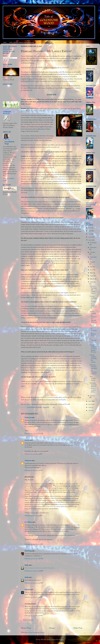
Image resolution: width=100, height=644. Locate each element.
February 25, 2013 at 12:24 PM (34, 434)
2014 (90, 237)
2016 (90, 231)
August (92, 262)
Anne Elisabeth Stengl (9, 143)
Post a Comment (28, 620)
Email (5, 56)
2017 (90, 228)
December (93, 243)
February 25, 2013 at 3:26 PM (33, 470)
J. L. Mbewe (28, 522)
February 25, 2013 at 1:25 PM (33, 454)
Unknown (28, 418)
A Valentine (93, 340)
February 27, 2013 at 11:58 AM (34, 559)
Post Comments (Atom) (37, 633)
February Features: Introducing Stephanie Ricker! (93, 369)
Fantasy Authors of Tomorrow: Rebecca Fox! (93, 330)
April (92, 276)
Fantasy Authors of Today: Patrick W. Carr (93, 349)
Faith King (28, 551)
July (92, 267)
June (92, 270)
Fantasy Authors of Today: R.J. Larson (93, 359)
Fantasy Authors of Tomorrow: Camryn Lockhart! (93, 303)
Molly (27, 565)
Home (5, 42)
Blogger (61, 640)
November (93, 248)
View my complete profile (9, 179)
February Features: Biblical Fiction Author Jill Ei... (93, 388)
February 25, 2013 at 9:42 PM (34, 516)
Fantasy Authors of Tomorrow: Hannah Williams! (93, 317)
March (92, 279)
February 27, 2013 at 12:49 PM (34, 571)
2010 (90, 407)
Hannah (27, 590)
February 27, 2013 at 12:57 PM (34, 583)
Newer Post (26, 628)
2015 (90, 234)
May (92, 273)
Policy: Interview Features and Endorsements (22, 42)
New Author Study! (93, 379)
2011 (90, 404)
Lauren (27, 440)
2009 (90, 411)
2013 (90, 240)
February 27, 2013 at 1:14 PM (33, 597)
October (93, 252)
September (93, 257)
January (93, 396)
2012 (90, 401)
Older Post (78, 628)
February (93, 282)
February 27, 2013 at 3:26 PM (34, 616)
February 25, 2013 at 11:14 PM (34, 544)
